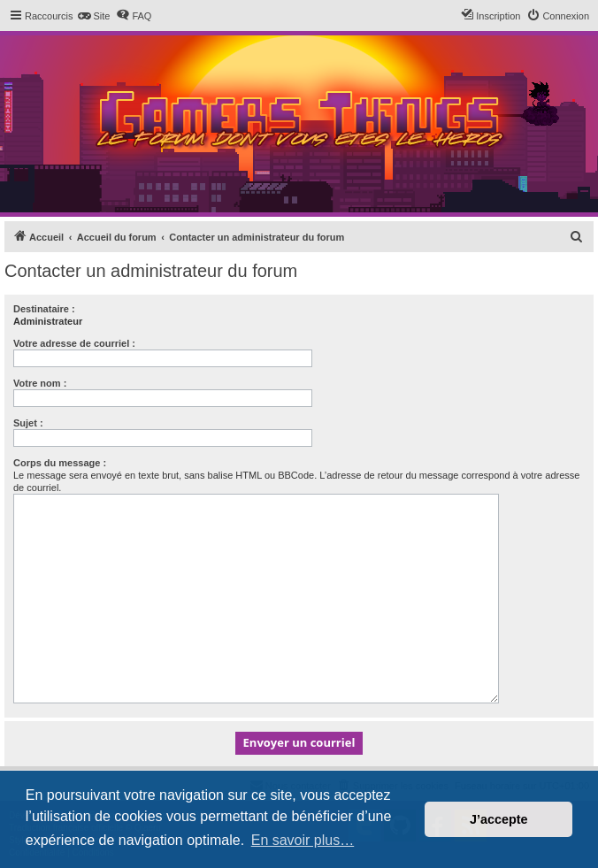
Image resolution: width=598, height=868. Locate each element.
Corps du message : (60, 463)
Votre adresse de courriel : (74, 343)
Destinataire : (44, 309)
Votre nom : (40, 383)
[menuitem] (93, 16)
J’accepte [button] (499, 819)
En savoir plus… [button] (303, 840)
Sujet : (28, 423)
